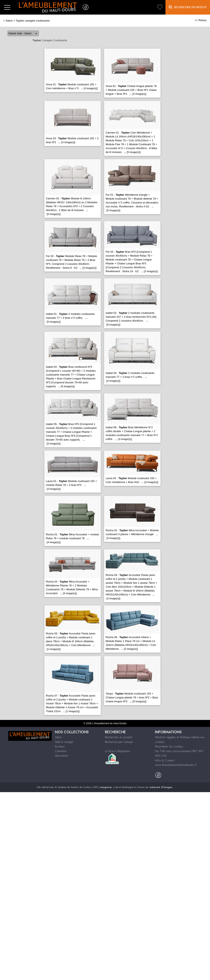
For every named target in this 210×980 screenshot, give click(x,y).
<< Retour (201, 20)
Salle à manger (64, 742)
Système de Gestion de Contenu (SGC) (85, 787)
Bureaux (60, 746)
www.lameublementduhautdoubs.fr (176, 765)
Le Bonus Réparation (118, 751)
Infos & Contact (165, 760)
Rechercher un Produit (188, 7)
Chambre (61, 751)
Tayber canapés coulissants (33, 21)
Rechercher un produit (118, 737)
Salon (9, 21)
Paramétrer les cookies (169, 746)
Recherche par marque (119, 742)
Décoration (62, 756)
